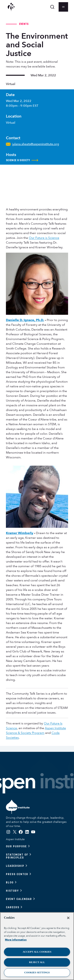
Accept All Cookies (37, 952)
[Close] (68, 918)
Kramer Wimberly (20, 533)
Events (24, 24)
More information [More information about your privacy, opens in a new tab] (16, 940)
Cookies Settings (37, 972)
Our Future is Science (44, 238)
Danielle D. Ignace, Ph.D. (25, 320)
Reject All (37, 962)
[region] (37, 946)
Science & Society (22, 160)
